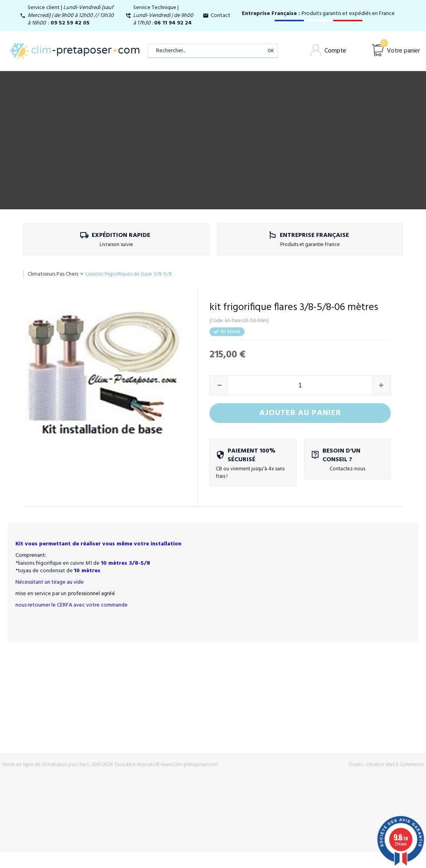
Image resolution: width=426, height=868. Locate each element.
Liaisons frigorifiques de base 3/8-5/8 (129, 274)
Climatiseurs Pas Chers (53, 274)
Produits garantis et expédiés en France (318, 14)
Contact (221, 16)
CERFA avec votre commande (92, 605)
